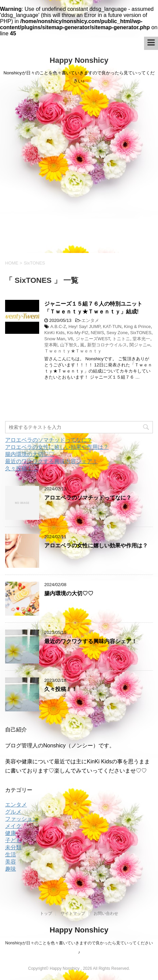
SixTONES (141, 333)
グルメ (13, 812)
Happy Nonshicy (79, 60)
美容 (11, 862)
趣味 (11, 869)
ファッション (21, 819)
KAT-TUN (112, 326)
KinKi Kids (54, 333)
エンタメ (90, 320)
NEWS (98, 333)
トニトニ (121, 339)
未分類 (13, 847)
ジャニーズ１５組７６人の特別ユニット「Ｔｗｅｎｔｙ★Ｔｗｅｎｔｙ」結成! (93, 308)
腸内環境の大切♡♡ (30, 454)
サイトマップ (73, 913)
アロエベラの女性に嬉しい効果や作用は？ (57, 447)
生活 (11, 855)
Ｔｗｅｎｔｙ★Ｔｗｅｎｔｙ (73, 351)
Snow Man (55, 339)
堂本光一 (141, 339)
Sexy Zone (117, 333)
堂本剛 (51, 345)
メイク (13, 826)
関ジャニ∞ (140, 345)
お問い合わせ (106, 913)
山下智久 (69, 345)
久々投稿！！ (21, 468)
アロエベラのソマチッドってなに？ (49, 440)
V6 (70, 339)
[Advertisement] (79, 171)
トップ (46, 913)
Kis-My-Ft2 (77, 333)
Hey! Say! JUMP (84, 326)
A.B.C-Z (58, 326)
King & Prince (137, 326)
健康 (11, 833)
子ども (13, 840)
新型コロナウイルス (107, 345)
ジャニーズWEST (93, 339)
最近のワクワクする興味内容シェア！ (51, 461)
